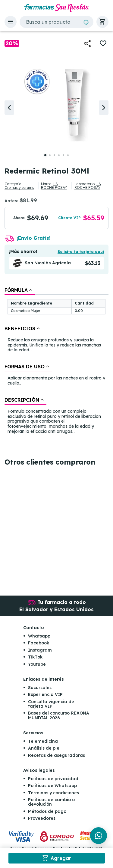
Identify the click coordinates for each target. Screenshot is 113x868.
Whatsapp (39, 636)
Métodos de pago (47, 811)
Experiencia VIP (45, 694)
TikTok (35, 657)
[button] (11, 22)
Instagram (40, 650)
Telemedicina (43, 741)
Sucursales (40, 688)
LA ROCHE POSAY (54, 186)
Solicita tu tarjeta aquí (81, 252)
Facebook (39, 643)
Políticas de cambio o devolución (51, 802)
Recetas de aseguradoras (56, 755)
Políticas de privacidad (53, 779)
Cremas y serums (19, 187)
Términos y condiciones (53, 793)
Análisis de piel (44, 748)
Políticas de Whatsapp (52, 786)
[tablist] (56, 361)
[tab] (20, 290)
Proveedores (42, 818)
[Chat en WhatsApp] (99, 836)
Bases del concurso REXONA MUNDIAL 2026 (59, 715)
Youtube (37, 664)
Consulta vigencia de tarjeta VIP (51, 704)
